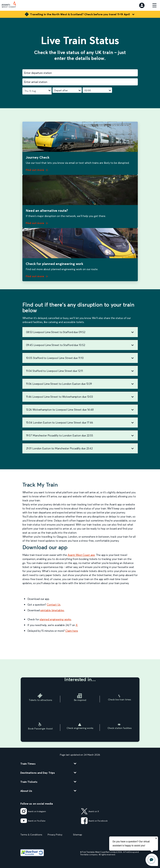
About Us (26, 791)
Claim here (72, 631)
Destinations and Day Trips (38, 773)
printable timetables (52, 610)
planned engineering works (56, 619)
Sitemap (78, 835)
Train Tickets (29, 782)
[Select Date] (37, 91)
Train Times (28, 764)
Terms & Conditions (31, 835)
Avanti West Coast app (81, 555)
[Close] (156, 838)
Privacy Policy (55, 835)
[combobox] (80, 73)
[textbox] (80, 73)
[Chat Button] (152, 860)
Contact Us (54, 605)
